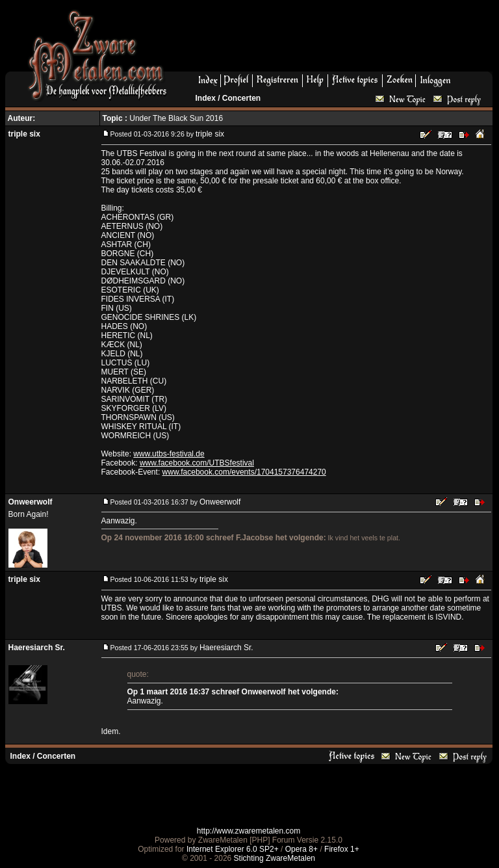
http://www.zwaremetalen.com (249, 831)
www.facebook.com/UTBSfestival (197, 463)
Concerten (241, 98)
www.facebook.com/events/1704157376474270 (244, 472)
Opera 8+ (301, 849)
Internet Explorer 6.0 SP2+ (233, 849)
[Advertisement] (335, 40)
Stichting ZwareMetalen (275, 858)
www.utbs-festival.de (169, 454)
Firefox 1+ (342, 849)
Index (206, 98)
